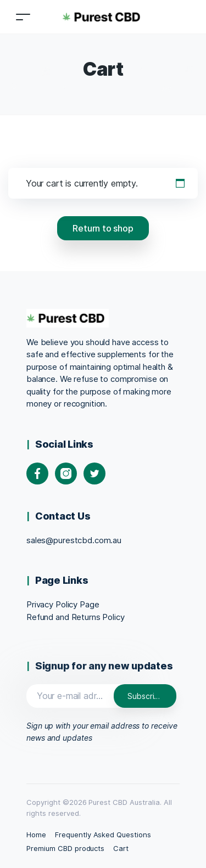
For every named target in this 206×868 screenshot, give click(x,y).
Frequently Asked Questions (103, 835)
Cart (121, 848)
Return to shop (103, 228)
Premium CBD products (65, 848)
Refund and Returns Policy (76, 617)
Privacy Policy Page (63, 604)
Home (36, 835)
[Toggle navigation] (23, 17)
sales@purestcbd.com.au (74, 540)
